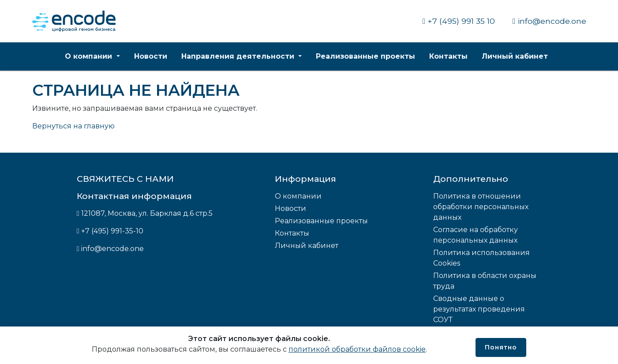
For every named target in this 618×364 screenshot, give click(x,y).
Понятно (501, 347)
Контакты (448, 56)
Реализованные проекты (365, 56)
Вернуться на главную (73, 126)
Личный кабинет (515, 56)
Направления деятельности (239, 56)
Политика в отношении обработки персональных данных (481, 207)
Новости (151, 56)
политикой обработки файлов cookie (357, 349)
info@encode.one (549, 21)
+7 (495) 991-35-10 (112, 231)
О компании (90, 56)
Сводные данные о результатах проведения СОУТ (479, 309)
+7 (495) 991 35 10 (459, 21)
